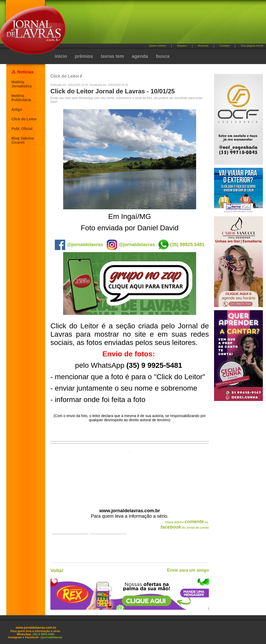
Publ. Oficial (22, 129)
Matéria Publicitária (21, 98)
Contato (225, 46)
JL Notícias (22, 72)
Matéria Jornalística (22, 84)
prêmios (84, 56)
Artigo (17, 109)
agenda (140, 56)
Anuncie (203, 46)
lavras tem (112, 56)
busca (163, 56)
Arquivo (182, 46)
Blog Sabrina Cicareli (23, 140)
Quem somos (157, 46)
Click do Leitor (24, 119)
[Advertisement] (160, 23)
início (61, 56)
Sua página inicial (252, 46)
